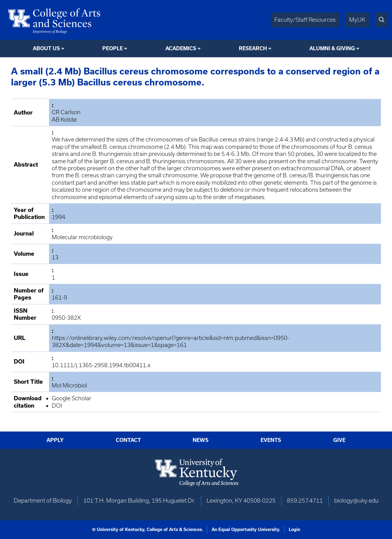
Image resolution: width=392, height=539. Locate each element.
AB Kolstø (64, 120)
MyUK (357, 20)
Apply (55, 440)
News (201, 440)
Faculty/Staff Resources (305, 20)
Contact (128, 440)
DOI (57, 406)
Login (294, 530)
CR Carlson (66, 112)
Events (271, 440)
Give (339, 440)
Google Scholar (72, 398)
